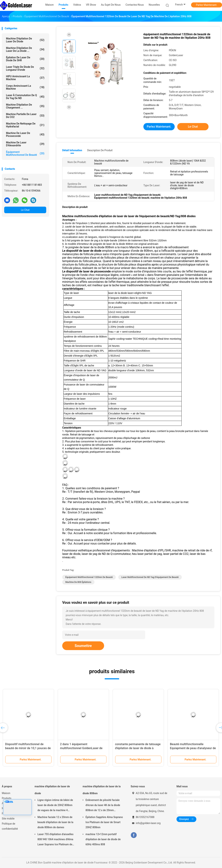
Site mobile (8, 819)
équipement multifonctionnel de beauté (25, 153)
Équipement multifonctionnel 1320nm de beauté (89, 577)
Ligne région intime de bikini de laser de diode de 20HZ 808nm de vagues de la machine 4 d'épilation (55, 806)
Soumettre (83, 646)
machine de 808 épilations (78, 582)
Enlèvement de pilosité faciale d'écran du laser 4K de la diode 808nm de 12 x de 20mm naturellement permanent (103, 806)
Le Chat (25, 210)
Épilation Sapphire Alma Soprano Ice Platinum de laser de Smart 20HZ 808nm (104, 822)
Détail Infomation (72, 150)
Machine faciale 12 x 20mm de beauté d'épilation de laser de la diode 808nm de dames (55, 822)
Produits (7, 798)
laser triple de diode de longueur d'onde (25, 68)
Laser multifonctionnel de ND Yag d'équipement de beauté (150, 577)
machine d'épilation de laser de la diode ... (25, 49)
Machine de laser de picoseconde (25, 134)
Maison (6, 793)
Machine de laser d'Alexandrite (25, 144)
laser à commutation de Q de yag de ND (25, 97)
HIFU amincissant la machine (25, 78)
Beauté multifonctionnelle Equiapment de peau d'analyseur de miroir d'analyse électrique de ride (193, 748)
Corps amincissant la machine (25, 87)
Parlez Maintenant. (207, 5)
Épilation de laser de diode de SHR (25, 59)
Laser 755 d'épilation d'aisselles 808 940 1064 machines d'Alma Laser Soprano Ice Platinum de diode (56, 840)
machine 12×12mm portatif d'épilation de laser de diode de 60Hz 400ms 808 (103, 839)
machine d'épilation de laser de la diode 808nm (102, 790)
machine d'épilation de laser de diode (25, 40)
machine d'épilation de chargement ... (25, 106)
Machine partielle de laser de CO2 (25, 116)
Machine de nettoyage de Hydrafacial (25, 125)
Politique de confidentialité (10, 826)
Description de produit (100, 150)
